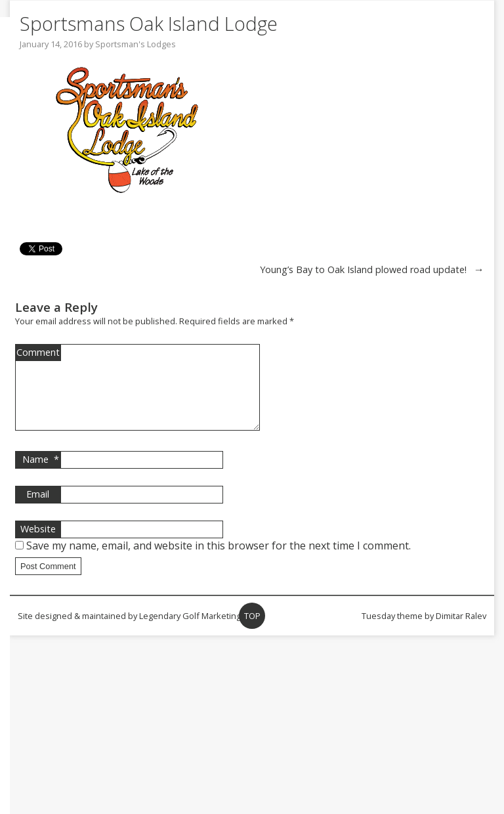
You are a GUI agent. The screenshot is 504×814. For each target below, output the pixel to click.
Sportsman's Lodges (136, 44)
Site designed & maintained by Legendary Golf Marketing (129, 632)
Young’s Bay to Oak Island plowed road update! (363, 269)
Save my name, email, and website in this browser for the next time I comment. (219, 561)
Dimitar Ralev (461, 632)
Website (38, 545)
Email (38, 510)
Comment (38, 352)
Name (41, 475)
